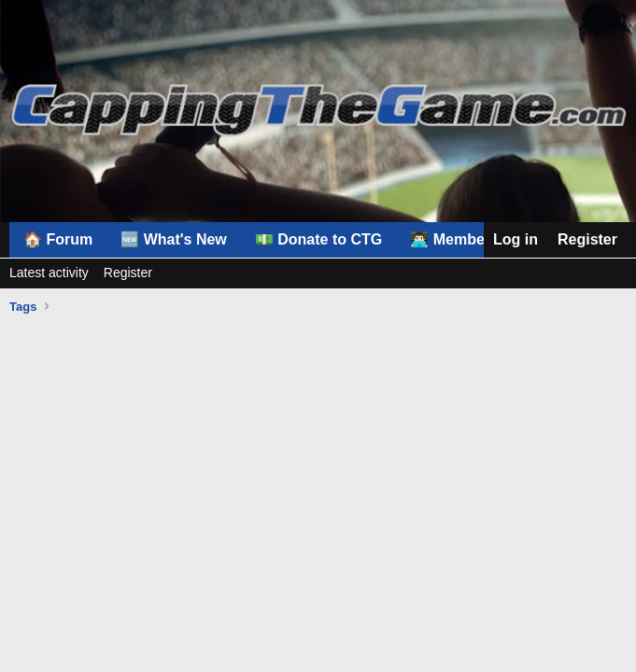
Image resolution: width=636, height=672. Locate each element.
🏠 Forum (58, 239)
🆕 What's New (174, 239)
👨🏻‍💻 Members (454, 239)
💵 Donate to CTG (318, 239)
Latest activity (49, 273)
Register (128, 273)
